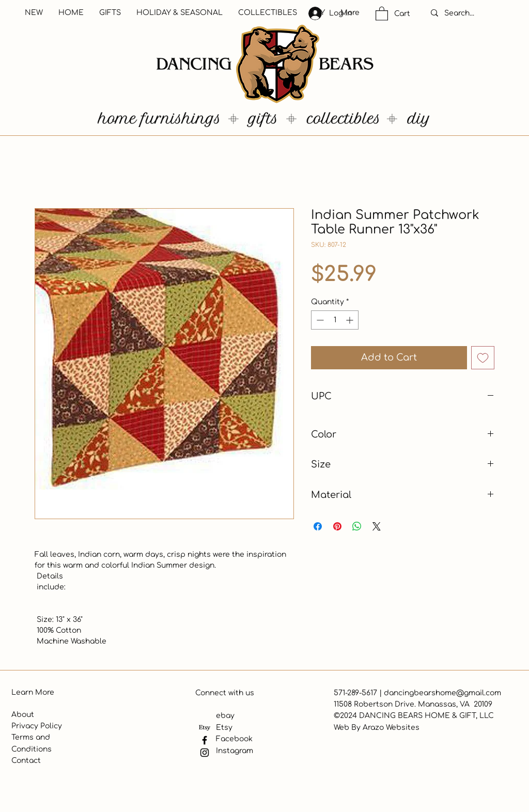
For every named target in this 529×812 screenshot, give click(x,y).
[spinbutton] (335, 320)
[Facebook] (205, 740)
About (23, 715)
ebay (225, 716)
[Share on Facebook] (318, 526)
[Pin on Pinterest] (337, 526)
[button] (382, 13)
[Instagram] (205, 753)
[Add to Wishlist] (483, 358)
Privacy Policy (37, 726)
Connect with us (225, 693)
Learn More (33, 692)
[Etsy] (205, 728)
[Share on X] (377, 526)
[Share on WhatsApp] (357, 526)
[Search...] (470, 13)
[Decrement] (319, 320)
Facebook (234, 739)
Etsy (224, 728)
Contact (26, 761)
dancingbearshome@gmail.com (442, 693)
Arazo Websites (391, 728)
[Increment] (351, 320)
